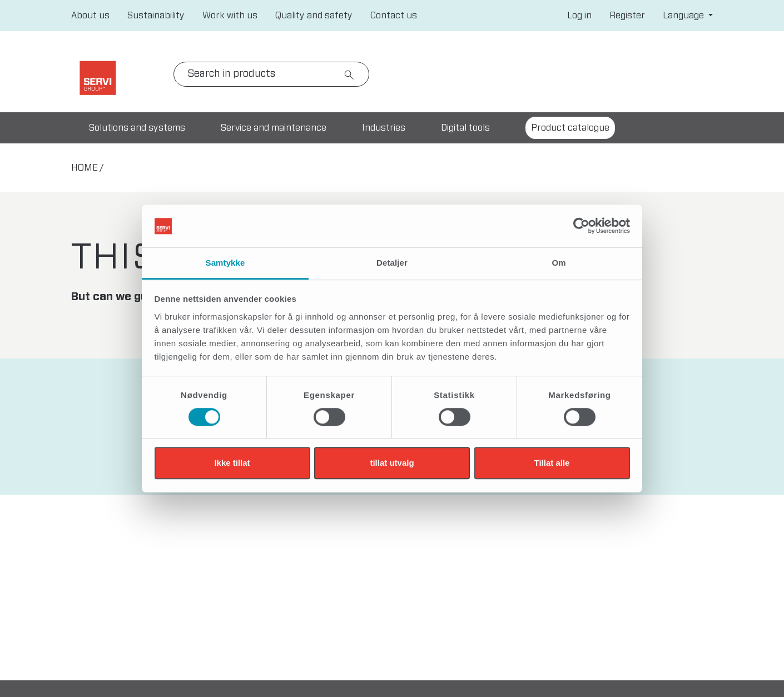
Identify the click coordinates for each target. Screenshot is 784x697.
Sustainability (156, 16)
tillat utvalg (392, 463)
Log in (579, 16)
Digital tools (465, 128)
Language (684, 16)
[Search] (271, 74)
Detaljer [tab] (392, 263)
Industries (384, 128)
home (85, 168)
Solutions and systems (137, 128)
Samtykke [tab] (225, 263)
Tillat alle (552, 463)
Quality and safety (314, 16)
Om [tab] (559, 263)
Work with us (230, 16)
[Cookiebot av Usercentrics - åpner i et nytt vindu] (581, 226)
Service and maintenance (274, 128)
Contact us (394, 16)
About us (90, 16)
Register (627, 16)
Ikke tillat (232, 463)
